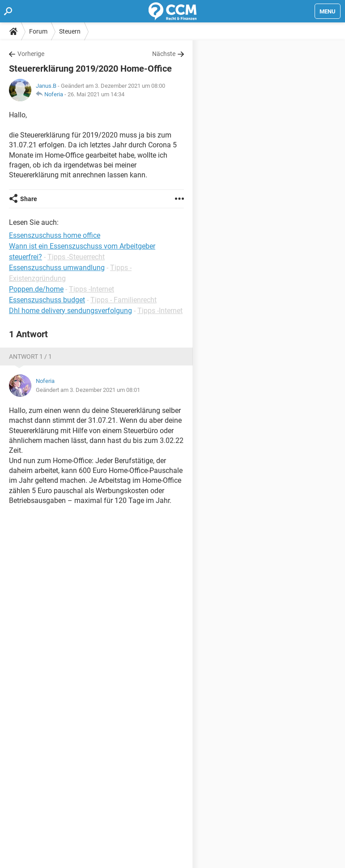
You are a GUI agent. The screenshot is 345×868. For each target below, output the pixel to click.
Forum (38, 31)
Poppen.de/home (36, 289)
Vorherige (31, 54)
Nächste (164, 54)
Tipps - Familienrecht (124, 300)
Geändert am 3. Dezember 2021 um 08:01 (88, 390)
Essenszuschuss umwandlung (57, 268)
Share (29, 199)
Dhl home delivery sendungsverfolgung (70, 311)
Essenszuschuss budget (47, 300)
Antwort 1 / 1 (30, 357)
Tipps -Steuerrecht (76, 257)
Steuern (70, 31)
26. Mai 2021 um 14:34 (96, 94)
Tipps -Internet (92, 289)
